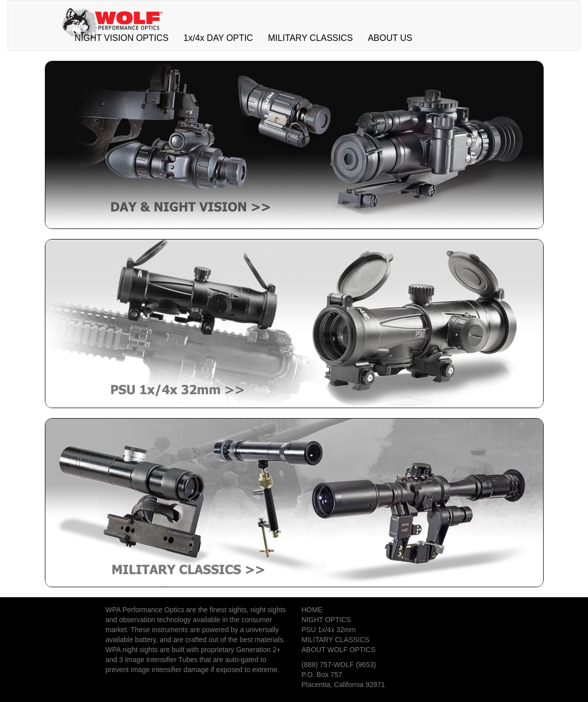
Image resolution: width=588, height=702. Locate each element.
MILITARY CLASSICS (310, 38)
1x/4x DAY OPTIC (218, 38)
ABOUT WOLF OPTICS (339, 650)
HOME (312, 610)
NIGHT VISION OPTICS (122, 38)
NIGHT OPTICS (326, 620)
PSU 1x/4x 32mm (329, 630)
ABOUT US (390, 38)
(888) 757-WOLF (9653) (339, 665)
